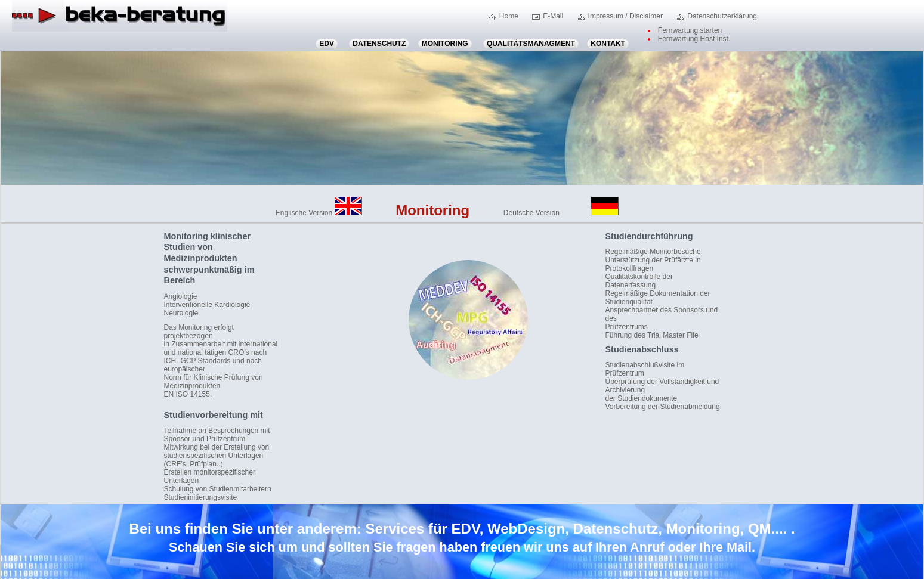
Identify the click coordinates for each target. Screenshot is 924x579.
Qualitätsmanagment (531, 44)
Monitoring (445, 44)
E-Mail (553, 16)
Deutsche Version (561, 213)
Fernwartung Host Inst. (694, 39)
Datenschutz (379, 44)
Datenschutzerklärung (722, 16)
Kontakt (608, 44)
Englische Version (319, 213)
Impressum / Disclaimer (625, 16)
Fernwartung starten (690, 30)
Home (509, 16)
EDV (327, 44)
